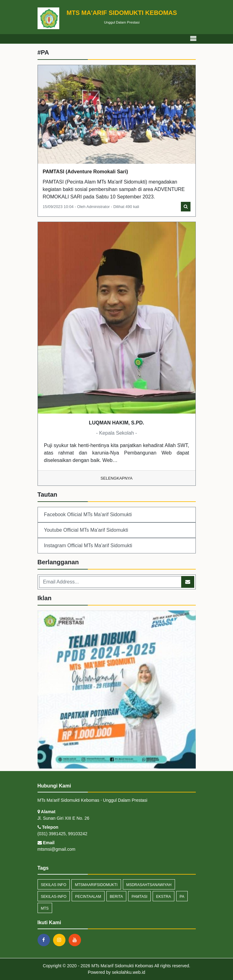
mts (45, 908)
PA (182, 897)
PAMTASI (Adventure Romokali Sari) (85, 172)
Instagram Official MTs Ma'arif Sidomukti (88, 545)
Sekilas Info (54, 885)
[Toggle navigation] (193, 39)
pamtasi (139, 897)
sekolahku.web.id (129, 972)
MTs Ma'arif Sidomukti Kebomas (122, 966)
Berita (116, 897)
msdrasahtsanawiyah (149, 885)
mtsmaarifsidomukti (96, 885)
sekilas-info (54, 897)
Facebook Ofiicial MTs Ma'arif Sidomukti (88, 514)
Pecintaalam (88, 897)
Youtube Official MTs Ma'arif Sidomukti (86, 530)
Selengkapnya (116, 478)
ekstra (164, 897)
